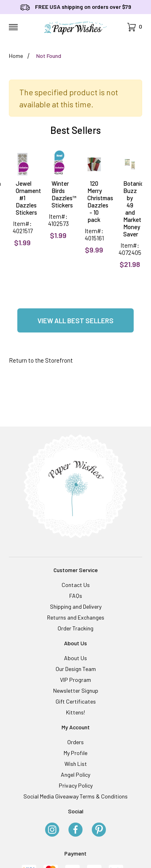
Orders (75, 742)
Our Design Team (76, 669)
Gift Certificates (76, 701)
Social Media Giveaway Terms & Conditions (75, 796)
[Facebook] (75, 830)
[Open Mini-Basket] (135, 27)
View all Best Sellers (75, 320)
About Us (75, 658)
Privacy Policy (76, 785)
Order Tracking (75, 628)
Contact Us (76, 585)
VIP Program (75, 680)
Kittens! (75, 712)
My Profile (75, 753)
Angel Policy (75, 775)
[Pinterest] (99, 830)
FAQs (76, 596)
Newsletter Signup (76, 691)
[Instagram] (52, 830)
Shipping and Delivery (76, 606)
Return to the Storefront (41, 360)
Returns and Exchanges (76, 617)
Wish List (76, 764)
